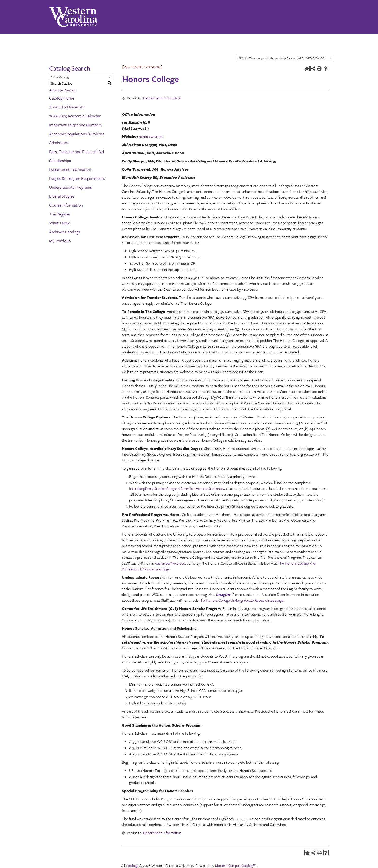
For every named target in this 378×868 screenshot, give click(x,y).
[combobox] (285, 58)
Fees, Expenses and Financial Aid (77, 151)
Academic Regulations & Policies (77, 134)
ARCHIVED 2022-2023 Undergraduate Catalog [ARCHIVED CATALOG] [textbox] (282, 58)
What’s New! (60, 223)
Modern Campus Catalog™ (236, 865)
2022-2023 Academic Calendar (75, 116)
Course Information (66, 205)
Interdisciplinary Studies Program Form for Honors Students (175, 488)
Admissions (59, 143)
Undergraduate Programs (71, 187)
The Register (60, 214)
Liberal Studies (62, 196)
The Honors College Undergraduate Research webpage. (242, 600)
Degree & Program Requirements (77, 178)
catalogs (132, 865)
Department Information (70, 169)
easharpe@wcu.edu (170, 563)
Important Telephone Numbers (75, 125)
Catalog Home (62, 98)
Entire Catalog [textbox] (60, 77)
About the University (67, 107)
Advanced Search (62, 90)
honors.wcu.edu (151, 136)
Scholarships (60, 160)
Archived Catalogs (65, 232)
